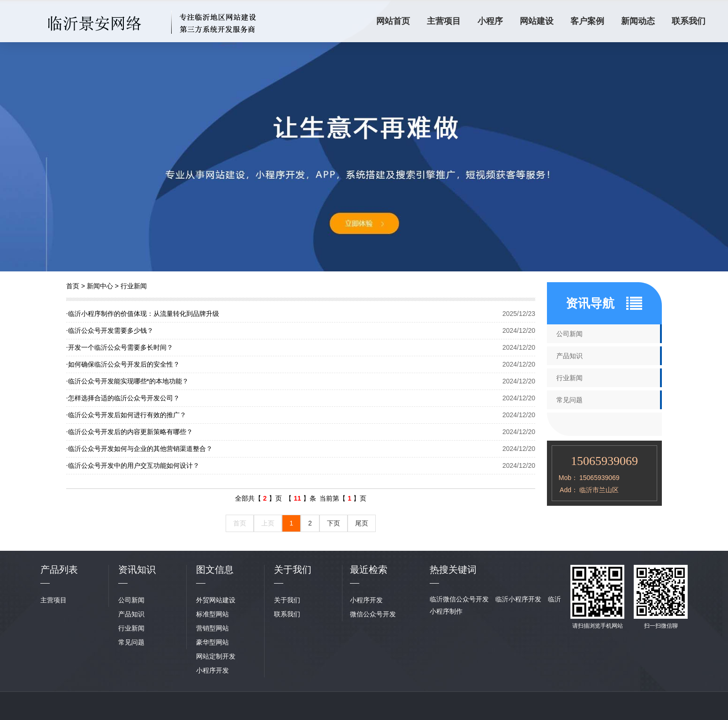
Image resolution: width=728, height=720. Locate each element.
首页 (73, 286)
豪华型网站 (212, 642)
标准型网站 (212, 614)
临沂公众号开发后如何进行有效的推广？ (126, 415)
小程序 (490, 21)
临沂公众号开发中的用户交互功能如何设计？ (133, 465)
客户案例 (587, 21)
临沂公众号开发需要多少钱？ (110, 330)
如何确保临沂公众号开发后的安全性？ (123, 364)
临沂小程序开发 (518, 599)
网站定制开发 (216, 656)
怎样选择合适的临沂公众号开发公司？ (123, 398)
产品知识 (569, 356)
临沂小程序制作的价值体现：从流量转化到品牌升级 (143, 314)
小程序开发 (212, 670)
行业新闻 (134, 286)
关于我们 (287, 600)
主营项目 (444, 21)
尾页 (362, 523)
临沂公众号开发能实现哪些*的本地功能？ (127, 381)
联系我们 (689, 21)
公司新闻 (569, 334)
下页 (334, 523)
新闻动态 (638, 21)
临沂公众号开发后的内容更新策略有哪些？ (129, 432)
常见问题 (569, 400)
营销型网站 (212, 628)
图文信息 (215, 570)
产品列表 (59, 570)
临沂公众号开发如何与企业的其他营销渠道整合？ (139, 449)
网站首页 (393, 21)
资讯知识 (137, 570)
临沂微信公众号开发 (459, 599)
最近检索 (369, 570)
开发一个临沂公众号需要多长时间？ (120, 347)
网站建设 (537, 21)
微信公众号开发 (373, 614)
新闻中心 (100, 286)
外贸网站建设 (216, 600)
